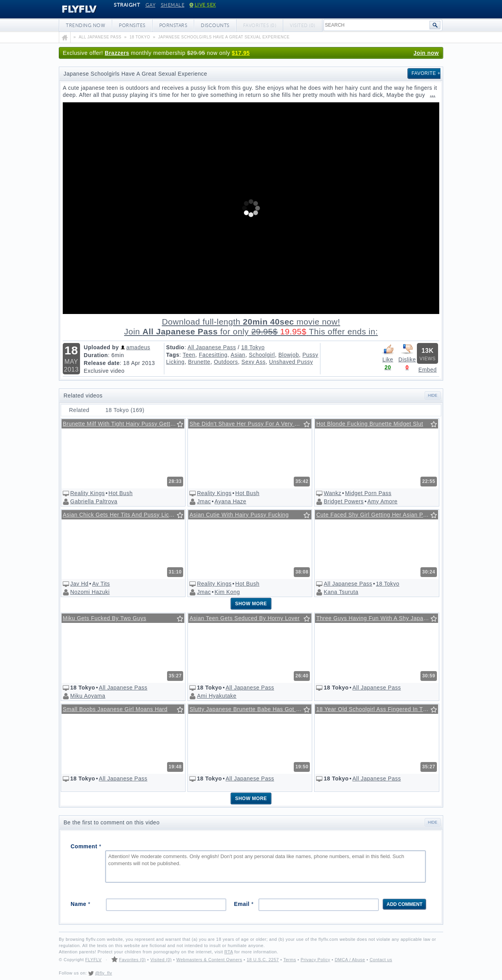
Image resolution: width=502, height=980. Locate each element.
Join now (426, 53)
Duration (96, 355)
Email (244, 904)
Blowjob (289, 355)
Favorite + (426, 73)
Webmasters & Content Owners (209, 960)
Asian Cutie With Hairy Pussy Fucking (239, 515)
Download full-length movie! (251, 327)
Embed (428, 370)
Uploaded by (102, 347)
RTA (229, 952)
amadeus (138, 347)
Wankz (332, 493)
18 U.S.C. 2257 (263, 960)
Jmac (204, 501)
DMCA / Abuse (350, 960)
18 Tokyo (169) (125, 410)
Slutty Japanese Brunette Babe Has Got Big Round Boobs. (250, 709)
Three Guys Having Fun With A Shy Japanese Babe (377, 618)
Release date (102, 363)
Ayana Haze (230, 501)
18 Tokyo (253, 347)
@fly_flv (103, 973)
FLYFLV (74, 9)
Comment (86, 846)
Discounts (215, 25)
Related (79, 410)
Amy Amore (383, 501)
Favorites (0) (132, 960)
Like (388, 353)
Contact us (381, 960)
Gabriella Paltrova (94, 501)
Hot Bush (121, 493)
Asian (238, 355)
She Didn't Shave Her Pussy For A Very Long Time (250, 424)
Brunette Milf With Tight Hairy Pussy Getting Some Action (124, 424)
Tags (173, 355)
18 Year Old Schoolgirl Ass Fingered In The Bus (377, 709)
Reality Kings (87, 493)
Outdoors (226, 362)
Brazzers (117, 53)
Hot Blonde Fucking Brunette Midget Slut (369, 424)
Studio (176, 347)
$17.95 (241, 53)
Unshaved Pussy (291, 362)
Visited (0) (161, 960)
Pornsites (132, 25)
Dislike (407, 353)
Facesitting (213, 355)
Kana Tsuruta (341, 592)
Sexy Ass (254, 362)
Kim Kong (227, 592)
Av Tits (101, 584)
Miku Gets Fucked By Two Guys (105, 618)
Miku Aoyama (88, 696)
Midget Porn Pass (368, 493)
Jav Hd (79, 584)
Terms (289, 960)
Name (80, 904)
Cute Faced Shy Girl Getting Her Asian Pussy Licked (377, 515)
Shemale (173, 5)
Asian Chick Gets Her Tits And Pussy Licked (121, 515)
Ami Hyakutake (217, 696)
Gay (151, 5)
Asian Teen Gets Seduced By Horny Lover (245, 618)
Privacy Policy (315, 960)
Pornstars (173, 25)
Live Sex (203, 5)
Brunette (199, 362)
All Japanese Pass (212, 347)
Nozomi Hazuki (90, 592)
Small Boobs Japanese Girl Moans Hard (115, 709)
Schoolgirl (262, 355)
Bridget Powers (344, 501)
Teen (189, 355)
